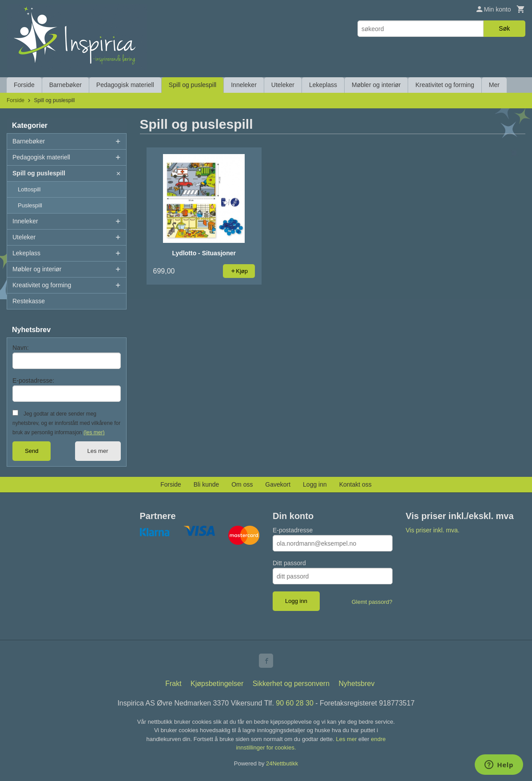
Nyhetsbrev (357, 684)
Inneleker (244, 85)
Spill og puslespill (193, 85)
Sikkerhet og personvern (291, 684)
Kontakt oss (355, 484)
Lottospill (29, 189)
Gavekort (278, 484)
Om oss (242, 484)
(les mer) (94, 432)
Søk (504, 28)
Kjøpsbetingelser (217, 684)
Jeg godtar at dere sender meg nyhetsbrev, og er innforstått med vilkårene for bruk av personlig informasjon (66, 423)
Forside (24, 85)
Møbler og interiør (376, 85)
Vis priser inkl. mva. (433, 530)
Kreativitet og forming (445, 85)
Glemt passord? (372, 602)
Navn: (21, 348)
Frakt (173, 684)
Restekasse (29, 301)
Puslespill (30, 205)
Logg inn (315, 484)
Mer (494, 85)
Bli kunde (206, 484)
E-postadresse (293, 530)
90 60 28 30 (295, 703)
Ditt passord (289, 563)
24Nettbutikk (282, 763)
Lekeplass (323, 85)
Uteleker (283, 85)
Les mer (98, 451)
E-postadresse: (33, 381)
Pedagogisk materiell (125, 85)
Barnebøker (66, 85)
